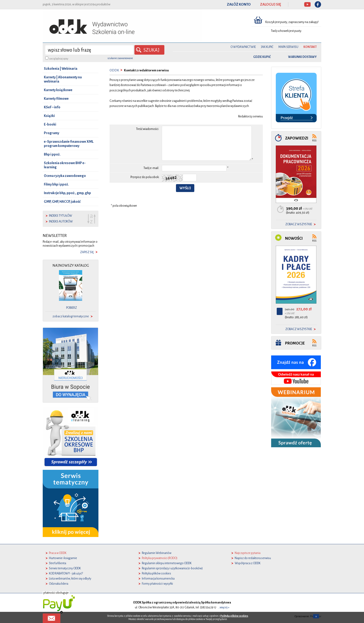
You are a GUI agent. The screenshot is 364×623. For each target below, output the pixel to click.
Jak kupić (267, 47)
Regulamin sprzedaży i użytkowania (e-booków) (172, 568)
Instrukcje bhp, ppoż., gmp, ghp (67, 193)
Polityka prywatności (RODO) (160, 558)
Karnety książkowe (58, 90)
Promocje (295, 343)
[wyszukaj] (89, 50)
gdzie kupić (262, 57)
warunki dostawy (302, 57)
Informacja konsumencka (158, 579)
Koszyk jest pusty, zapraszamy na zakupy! (292, 22)
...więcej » (224, 607)
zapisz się (87, 252)
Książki (49, 116)
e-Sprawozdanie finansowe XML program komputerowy (69, 144)
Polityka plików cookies (156, 573)
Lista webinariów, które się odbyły (70, 579)
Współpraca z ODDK (248, 563)
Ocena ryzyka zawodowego (65, 176)
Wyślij (185, 188)
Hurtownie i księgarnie (63, 558)
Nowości (294, 238)
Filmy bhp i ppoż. (56, 184)
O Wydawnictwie (243, 47)
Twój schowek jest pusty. (286, 31)
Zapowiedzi (297, 138)
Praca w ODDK (58, 553)
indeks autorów (61, 222)
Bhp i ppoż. (52, 154)
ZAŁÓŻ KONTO (239, 4)
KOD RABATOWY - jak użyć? (66, 573)
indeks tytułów (61, 216)
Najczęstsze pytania (248, 553)
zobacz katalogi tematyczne (71, 316)
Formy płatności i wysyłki (157, 584)
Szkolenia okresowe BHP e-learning (65, 165)
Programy (52, 133)
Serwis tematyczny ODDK (65, 568)
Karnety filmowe (56, 99)
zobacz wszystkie (299, 224)
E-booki (50, 124)
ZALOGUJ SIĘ (271, 4)
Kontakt (310, 47)
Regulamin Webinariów (157, 553)
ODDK (114, 70)
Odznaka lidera (59, 584)
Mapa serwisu (288, 47)
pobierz (71, 308)
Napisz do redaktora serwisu (253, 558)
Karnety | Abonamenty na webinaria (63, 79)
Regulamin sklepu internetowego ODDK (167, 563)
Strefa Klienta (58, 563)
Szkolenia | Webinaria (61, 69)
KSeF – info (52, 107)
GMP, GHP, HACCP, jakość (62, 202)
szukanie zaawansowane (120, 58)
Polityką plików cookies (234, 616)
